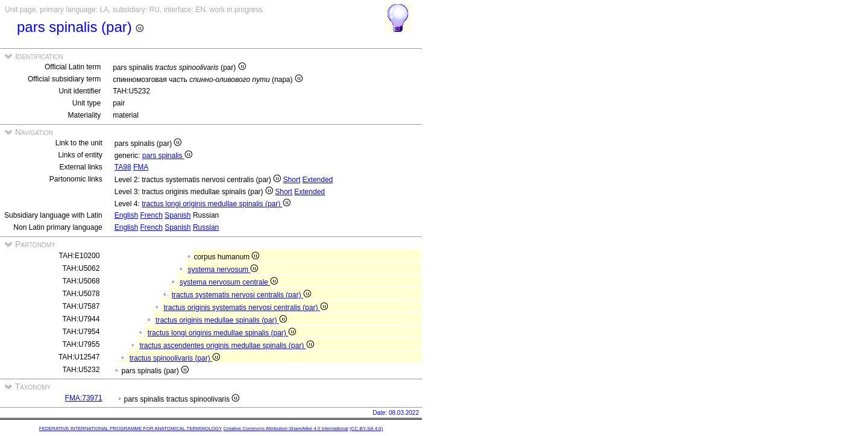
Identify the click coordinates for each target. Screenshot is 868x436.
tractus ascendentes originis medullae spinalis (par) (226, 346)
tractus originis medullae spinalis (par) (221, 320)
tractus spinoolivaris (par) (175, 358)
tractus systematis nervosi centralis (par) (241, 295)
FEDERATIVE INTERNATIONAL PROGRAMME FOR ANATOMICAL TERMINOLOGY (131, 428)
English (126, 215)
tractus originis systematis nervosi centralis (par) (245, 308)
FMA (141, 167)
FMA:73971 (84, 398)
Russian (206, 227)
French (151, 215)
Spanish (178, 215)
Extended (318, 180)
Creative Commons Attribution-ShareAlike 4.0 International (285, 428)
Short (292, 180)
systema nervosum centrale (229, 282)
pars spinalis (167, 156)
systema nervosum (223, 270)
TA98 (123, 167)
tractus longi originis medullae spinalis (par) (216, 204)
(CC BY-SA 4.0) (366, 428)
